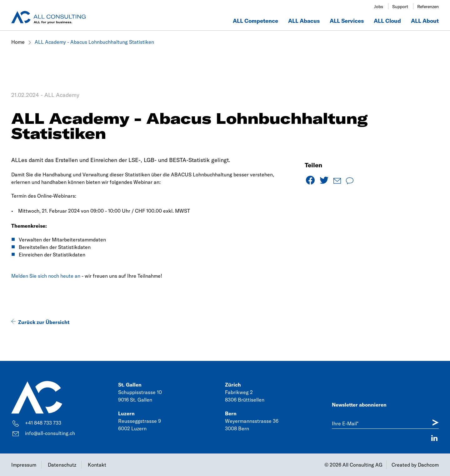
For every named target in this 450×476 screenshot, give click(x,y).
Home (19, 42)
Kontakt (97, 465)
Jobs (379, 7)
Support (400, 7)
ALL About (425, 21)
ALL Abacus (304, 21)
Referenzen (428, 7)
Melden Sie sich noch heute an (46, 276)
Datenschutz (62, 465)
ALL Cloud (387, 21)
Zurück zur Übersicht (44, 322)
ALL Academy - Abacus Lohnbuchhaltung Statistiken (94, 42)
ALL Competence (255, 21)
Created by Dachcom (415, 465)
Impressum (24, 465)
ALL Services (347, 21)
